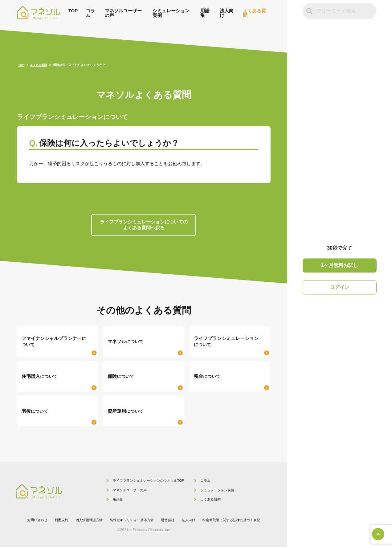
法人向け (227, 13)
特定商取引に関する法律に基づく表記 (237, 521)
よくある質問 (254, 13)
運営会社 (169, 521)
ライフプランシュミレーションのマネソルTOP (139, 482)
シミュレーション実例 (171, 13)
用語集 (205, 13)
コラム (90, 13)
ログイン (340, 287)
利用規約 (55, 521)
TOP (73, 11)
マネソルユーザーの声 (123, 13)
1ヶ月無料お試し (340, 266)
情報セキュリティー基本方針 (131, 521)
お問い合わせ (30, 521)
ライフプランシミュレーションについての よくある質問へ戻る (144, 225)
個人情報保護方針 (85, 521)
